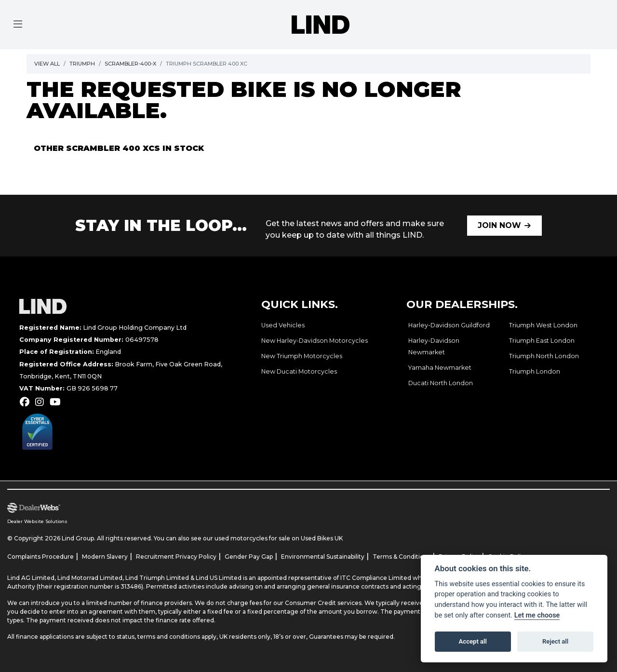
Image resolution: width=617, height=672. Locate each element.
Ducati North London (441, 383)
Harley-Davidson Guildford (449, 325)
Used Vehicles (283, 325)
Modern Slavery (105, 557)
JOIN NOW (499, 225)
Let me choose (537, 615)
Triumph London (535, 371)
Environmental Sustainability (323, 557)
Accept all (473, 641)
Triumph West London (543, 325)
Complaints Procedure (40, 557)
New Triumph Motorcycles (302, 356)
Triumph (82, 64)
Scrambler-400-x (130, 64)
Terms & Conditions (402, 557)
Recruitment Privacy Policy (176, 557)
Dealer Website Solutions (37, 521)
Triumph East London (542, 341)
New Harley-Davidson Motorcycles (315, 341)
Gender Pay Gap (249, 557)
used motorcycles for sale (252, 538)
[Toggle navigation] (18, 25)
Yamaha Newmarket (440, 368)
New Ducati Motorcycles (299, 371)
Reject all (555, 641)
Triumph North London (544, 356)
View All (47, 64)
